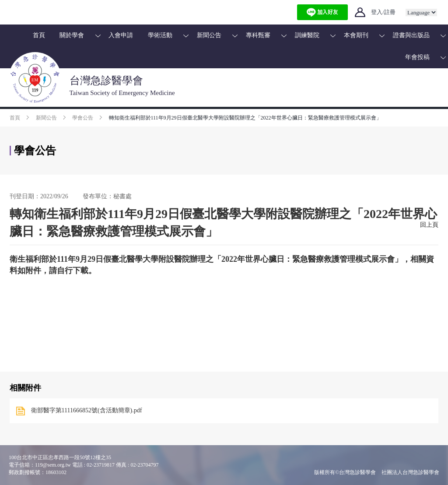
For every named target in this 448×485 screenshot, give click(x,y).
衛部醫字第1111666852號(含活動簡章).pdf (87, 410)
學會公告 (83, 118)
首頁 (39, 35)
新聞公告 (209, 35)
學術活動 (160, 35)
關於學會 (72, 35)
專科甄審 (258, 35)
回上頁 (429, 225)
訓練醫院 (307, 35)
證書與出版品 (411, 35)
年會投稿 (417, 57)
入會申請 (121, 35)
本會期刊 (356, 35)
